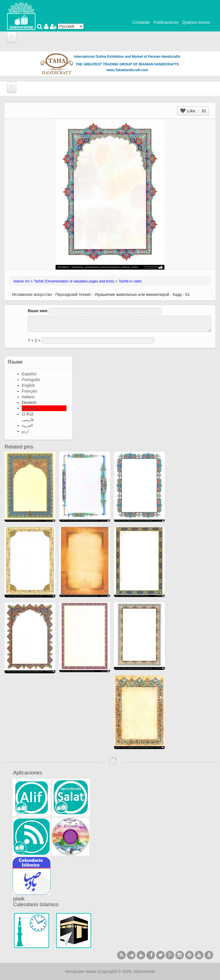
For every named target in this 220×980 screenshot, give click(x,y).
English (28, 385)
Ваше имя (38, 311)
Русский (29, 408)
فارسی (28, 420)
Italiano (28, 397)
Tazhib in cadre (130, 281)
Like (193, 111)
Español (29, 374)
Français (30, 391)
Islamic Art (21, 281)
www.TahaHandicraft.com (127, 70)
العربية (27, 425)
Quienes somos (196, 22)
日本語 (28, 414)
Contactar (141, 22)
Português (31, 380)
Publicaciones (166, 22)
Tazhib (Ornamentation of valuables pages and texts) (74, 281)
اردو (25, 431)
